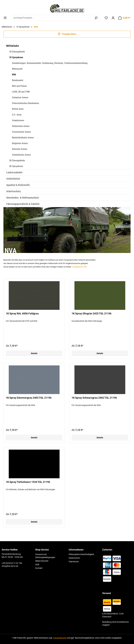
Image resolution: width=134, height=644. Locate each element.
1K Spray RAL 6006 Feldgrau (22, 313)
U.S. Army (17, 115)
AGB (37, 565)
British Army (18, 109)
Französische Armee (21, 132)
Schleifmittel (13, 179)
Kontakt (39, 568)
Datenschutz (74, 558)
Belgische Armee (20, 143)
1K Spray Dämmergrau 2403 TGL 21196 (29, 398)
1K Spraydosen (16, 57)
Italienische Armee (21, 126)
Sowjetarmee (18, 120)
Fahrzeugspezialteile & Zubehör (23, 204)
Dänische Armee (20, 149)
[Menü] (5, 18)
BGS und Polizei (19, 86)
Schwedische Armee (21, 155)
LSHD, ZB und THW (21, 92)
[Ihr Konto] (113, 18)
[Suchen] (96, 18)
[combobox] (52, 18)
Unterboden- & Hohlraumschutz (23, 198)
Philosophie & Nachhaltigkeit (81, 554)
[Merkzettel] (106, 18)
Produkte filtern (67, 34)
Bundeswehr (18, 80)
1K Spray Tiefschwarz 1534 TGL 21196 (28, 482)
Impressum (74, 561)
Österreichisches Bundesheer (26, 103)
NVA (14, 75)
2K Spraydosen (16, 166)
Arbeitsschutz (14, 191)
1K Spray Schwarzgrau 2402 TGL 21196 (94, 398)
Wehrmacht (17, 69)
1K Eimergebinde (17, 52)
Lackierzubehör (14, 172)
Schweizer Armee (20, 97)
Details (34, 353)
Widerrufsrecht (42, 561)
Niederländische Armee (23, 138)
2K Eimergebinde (17, 160)
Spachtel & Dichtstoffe (18, 185)
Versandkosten (60, 638)
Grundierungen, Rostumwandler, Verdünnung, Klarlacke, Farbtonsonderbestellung (50, 63)
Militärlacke (13, 46)
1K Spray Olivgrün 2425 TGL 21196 (91, 313)
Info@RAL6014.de (79, 267)
